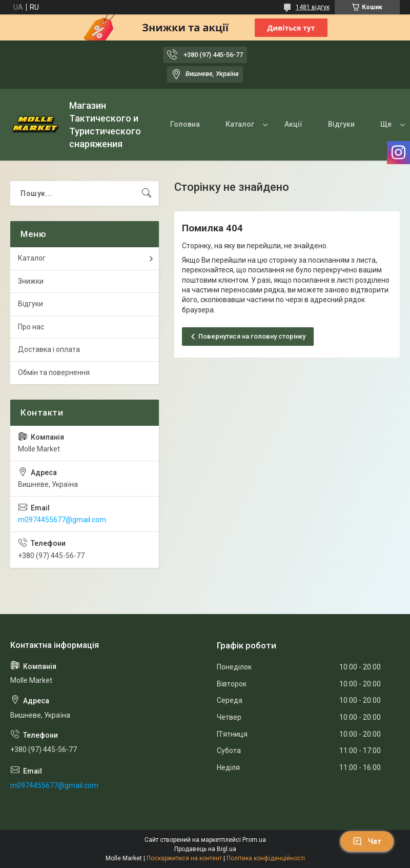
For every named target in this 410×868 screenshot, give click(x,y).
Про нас (31, 327)
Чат (367, 841)
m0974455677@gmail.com (62, 520)
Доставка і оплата (49, 349)
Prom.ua (254, 840)
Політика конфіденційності (266, 858)
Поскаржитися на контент (184, 858)
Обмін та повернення (54, 372)
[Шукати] (147, 193)
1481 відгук (313, 7)
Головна (185, 124)
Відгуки (341, 124)
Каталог (240, 124)
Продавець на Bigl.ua (205, 849)
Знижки (31, 281)
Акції (293, 124)
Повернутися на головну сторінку (252, 336)
